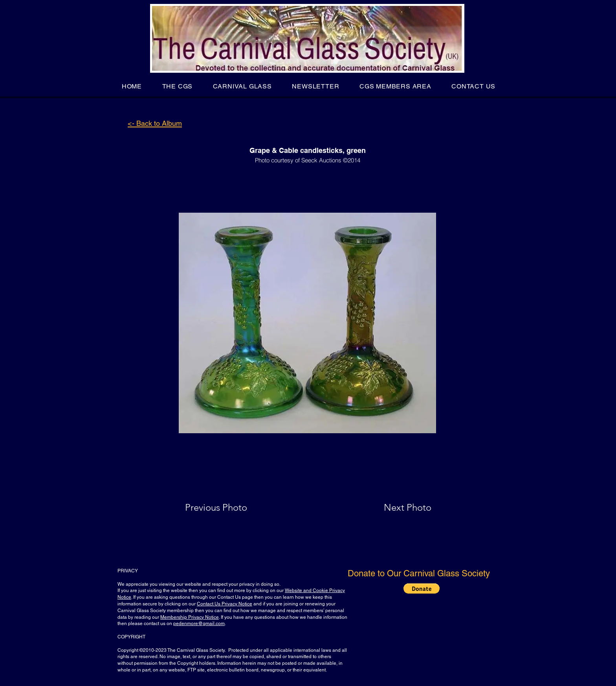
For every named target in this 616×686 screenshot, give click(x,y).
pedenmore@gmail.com (199, 623)
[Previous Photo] (227, 508)
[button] (177, 86)
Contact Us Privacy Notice (225, 604)
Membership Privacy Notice (190, 617)
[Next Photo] (392, 508)
